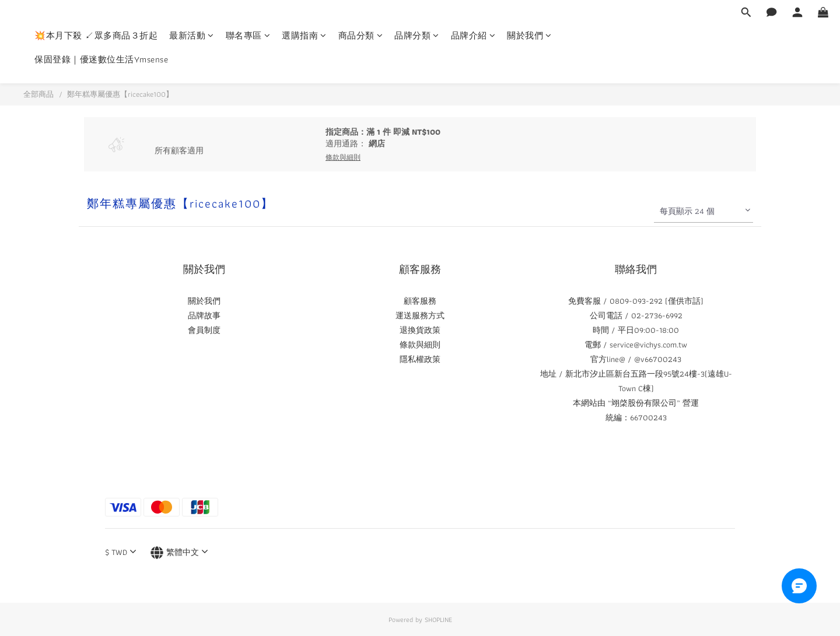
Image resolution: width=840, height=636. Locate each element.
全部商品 (38, 94)
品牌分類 (417, 36)
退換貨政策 (420, 330)
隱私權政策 (420, 359)
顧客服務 (420, 301)
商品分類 (361, 36)
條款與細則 (420, 345)
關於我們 (529, 36)
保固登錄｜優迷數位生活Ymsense (101, 60)
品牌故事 (204, 315)
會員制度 (204, 330)
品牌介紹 (473, 36)
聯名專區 (248, 36)
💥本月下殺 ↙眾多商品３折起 (96, 36)
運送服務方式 (420, 315)
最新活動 (192, 36)
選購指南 (304, 36)
